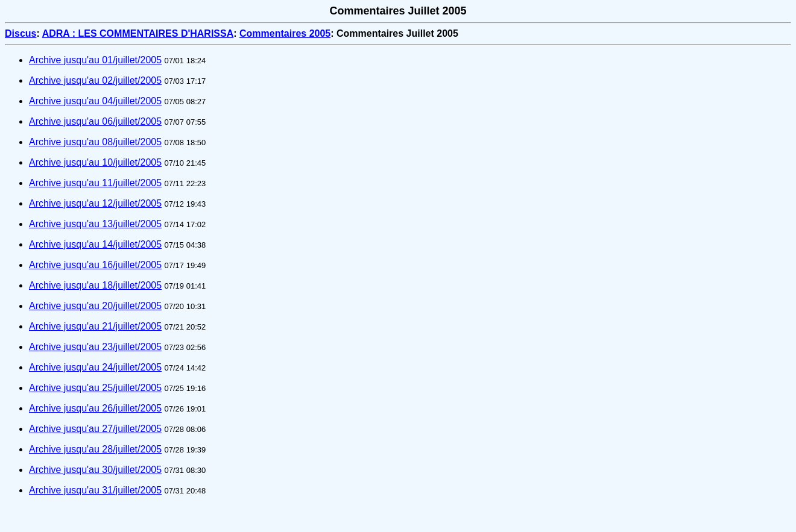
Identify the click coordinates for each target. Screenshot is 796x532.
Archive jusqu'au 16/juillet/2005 (95, 265)
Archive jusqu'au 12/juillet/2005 (95, 203)
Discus (21, 33)
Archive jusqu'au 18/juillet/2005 (95, 285)
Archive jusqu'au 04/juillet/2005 (95, 101)
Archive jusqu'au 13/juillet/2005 (95, 224)
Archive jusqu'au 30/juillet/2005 (95, 470)
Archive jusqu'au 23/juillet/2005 (95, 347)
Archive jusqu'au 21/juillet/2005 (95, 326)
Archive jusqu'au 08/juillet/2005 (95, 142)
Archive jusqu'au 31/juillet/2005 (95, 490)
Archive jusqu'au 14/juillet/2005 (95, 244)
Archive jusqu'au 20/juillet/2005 (95, 306)
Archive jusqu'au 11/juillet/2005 (95, 183)
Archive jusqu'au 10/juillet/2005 (95, 162)
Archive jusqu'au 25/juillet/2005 (95, 388)
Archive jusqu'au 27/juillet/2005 (95, 429)
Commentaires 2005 (285, 33)
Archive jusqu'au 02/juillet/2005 (95, 80)
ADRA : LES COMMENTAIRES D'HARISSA (138, 33)
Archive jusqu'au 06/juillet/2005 (95, 121)
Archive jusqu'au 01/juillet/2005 (95, 60)
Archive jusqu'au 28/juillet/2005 (95, 449)
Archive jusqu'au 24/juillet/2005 (95, 367)
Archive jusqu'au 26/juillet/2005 (95, 408)
